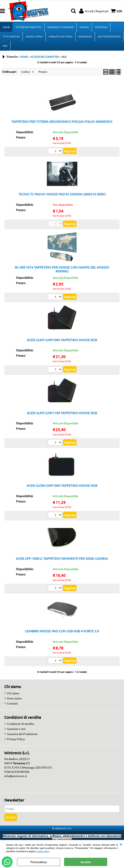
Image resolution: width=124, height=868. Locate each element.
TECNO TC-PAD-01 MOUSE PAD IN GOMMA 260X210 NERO (62, 194)
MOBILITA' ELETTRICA (60, 36)
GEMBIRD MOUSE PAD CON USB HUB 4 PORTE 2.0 (62, 631)
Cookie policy (43, 851)
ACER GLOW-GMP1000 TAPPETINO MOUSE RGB (62, 485)
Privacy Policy (16, 739)
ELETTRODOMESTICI (109, 36)
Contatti (12, 703)
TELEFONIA (101, 27)
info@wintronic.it (16, 776)
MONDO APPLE (34, 36)
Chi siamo (13, 693)
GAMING (84, 27)
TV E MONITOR (11, 36)
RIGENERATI (85, 36)
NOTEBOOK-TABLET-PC (29, 27)
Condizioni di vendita (20, 724)
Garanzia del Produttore (22, 734)
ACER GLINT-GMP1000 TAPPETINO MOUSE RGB (62, 340)
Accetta (86, 862)
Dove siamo (14, 698)
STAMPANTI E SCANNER (60, 27)
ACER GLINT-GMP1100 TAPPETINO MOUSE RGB (62, 413)
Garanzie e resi (16, 729)
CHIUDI (121, 844)
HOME (6, 27)
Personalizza (39, 862)
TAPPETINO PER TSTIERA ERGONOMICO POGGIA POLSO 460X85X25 (62, 121)
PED (5, 46)
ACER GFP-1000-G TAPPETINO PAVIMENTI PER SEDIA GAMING (62, 558)
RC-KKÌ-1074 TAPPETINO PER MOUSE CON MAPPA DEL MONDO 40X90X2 (62, 269)
